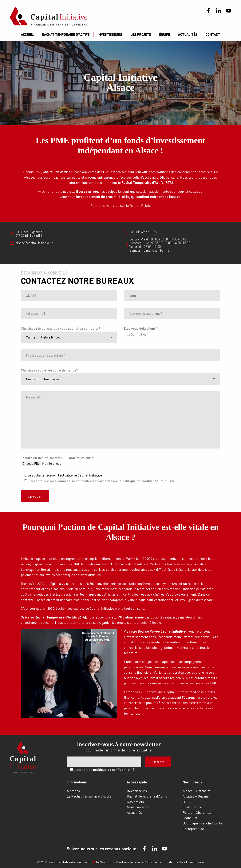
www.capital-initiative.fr (66, 862)
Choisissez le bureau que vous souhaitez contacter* (61, 328)
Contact (213, 34)
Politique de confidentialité (164, 862)
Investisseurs (110, 34)
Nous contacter (138, 807)
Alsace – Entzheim (196, 791)
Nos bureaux (192, 782)
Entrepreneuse (194, 829)
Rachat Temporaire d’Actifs (66, 34)
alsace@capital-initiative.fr (34, 243)
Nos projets (135, 802)
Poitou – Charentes (197, 812)
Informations (77, 782)
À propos (73, 791)
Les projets (141, 34)
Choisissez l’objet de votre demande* (49, 370)
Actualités (188, 34)
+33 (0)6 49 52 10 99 (143, 232)
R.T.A (187, 802)
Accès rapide (137, 782)
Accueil (27, 34)
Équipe (165, 34)
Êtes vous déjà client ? (141, 328)
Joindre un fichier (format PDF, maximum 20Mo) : (59, 458)
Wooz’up (106, 862)
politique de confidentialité (114, 769)
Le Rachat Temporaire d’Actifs (89, 796)
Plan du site (195, 862)
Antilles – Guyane (196, 796)
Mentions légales (129, 862)
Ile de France (192, 807)
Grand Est (190, 818)
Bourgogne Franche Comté (202, 823)
